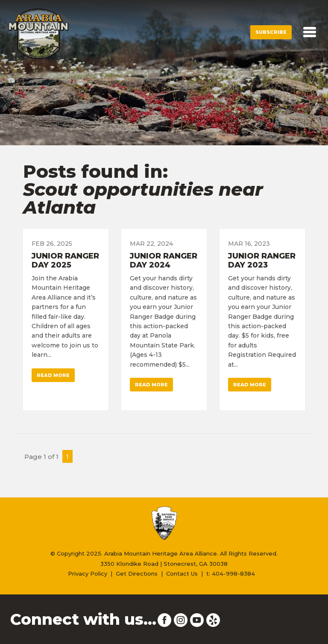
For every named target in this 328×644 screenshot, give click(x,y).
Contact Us (182, 573)
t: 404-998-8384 (231, 573)
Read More (53, 375)
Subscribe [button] (271, 32)
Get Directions (137, 573)
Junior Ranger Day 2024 (164, 261)
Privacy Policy (88, 573)
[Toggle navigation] (310, 32)
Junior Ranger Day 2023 (262, 261)
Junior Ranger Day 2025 (65, 261)
